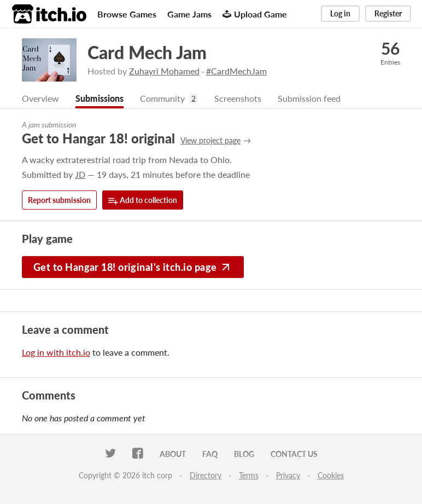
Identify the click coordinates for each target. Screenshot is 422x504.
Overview (40, 98)
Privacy (288, 475)
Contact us (294, 454)
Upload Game (255, 14)
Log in (340, 13)
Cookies (331, 475)
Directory (206, 475)
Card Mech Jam (147, 52)
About (173, 454)
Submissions (99, 98)
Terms (249, 475)
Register (388, 13)
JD (80, 174)
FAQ (210, 454)
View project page (210, 140)
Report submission (59, 200)
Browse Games (127, 14)
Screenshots (238, 98)
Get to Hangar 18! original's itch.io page (133, 267)
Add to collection (143, 201)
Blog (244, 454)
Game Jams (189, 14)
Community (162, 98)
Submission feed (309, 98)
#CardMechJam (236, 71)
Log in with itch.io (56, 352)
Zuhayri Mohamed (164, 71)
